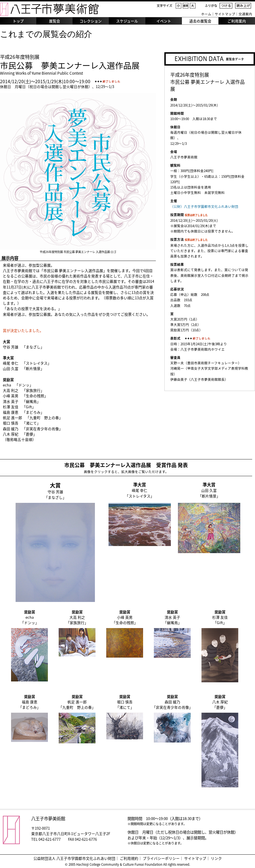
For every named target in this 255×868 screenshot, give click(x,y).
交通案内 (245, 14)
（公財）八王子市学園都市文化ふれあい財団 (204, 207)
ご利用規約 (129, 858)
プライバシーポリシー (161, 858)
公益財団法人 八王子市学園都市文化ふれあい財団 (74, 858)
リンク (216, 858)
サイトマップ (225, 14)
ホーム (206, 14)
